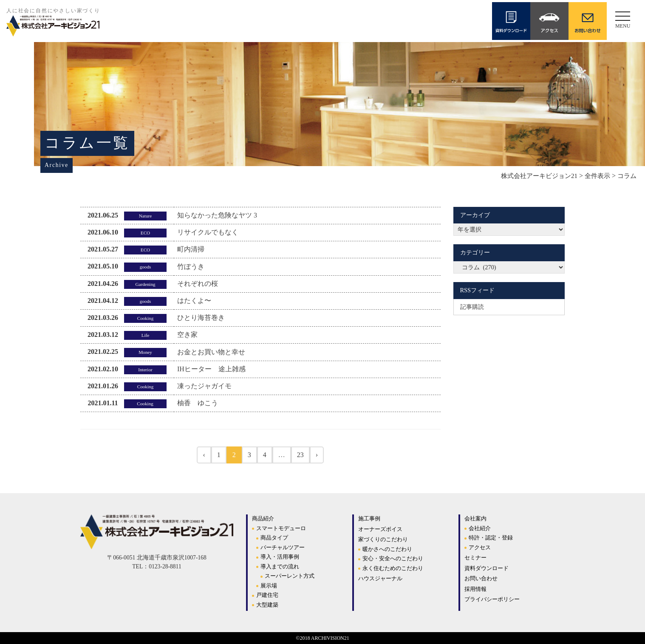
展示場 (269, 586)
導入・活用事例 (280, 557)
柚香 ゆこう (198, 403)
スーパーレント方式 (290, 576)
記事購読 (472, 307)
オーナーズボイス (380, 529)
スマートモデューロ (281, 528)
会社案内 (475, 518)
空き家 (187, 335)
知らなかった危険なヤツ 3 (217, 215)
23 (300, 455)
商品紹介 (263, 518)
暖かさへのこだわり (387, 549)
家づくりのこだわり (383, 539)
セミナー (475, 558)
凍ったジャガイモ (204, 386)
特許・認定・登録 (491, 538)
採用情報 (475, 589)
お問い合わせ (481, 578)
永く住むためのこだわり (393, 568)
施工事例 (369, 518)
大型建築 (267, 605)
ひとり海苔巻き (201, 318)
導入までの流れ (280, 566)
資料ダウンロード (487, 568)
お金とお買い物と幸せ (211, 352)
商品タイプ (274, 538)
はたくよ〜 (194, 301)
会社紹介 (480, 528)
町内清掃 (191, 249)
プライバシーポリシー (492, 599)
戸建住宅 (267, 595)
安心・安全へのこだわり (393, 558)
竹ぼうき (191, 267)
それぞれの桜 (198, 284)
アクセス (480, 547)
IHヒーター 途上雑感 (211, 369)
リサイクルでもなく (208, 232)
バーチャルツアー (283, 547)
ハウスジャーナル (380, 578)
